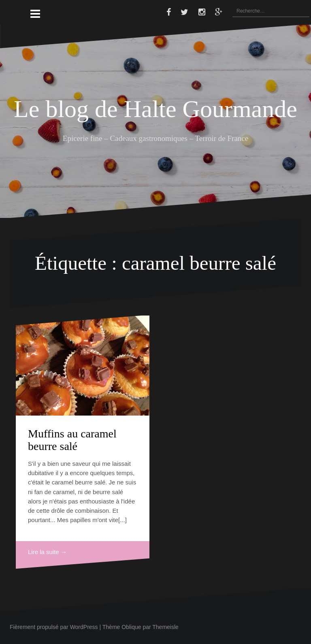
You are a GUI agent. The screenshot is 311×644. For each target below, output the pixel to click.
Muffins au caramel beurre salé (72, 440)
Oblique (131, 627)
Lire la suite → (47, 552)
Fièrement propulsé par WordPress (54, 627)
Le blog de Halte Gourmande (155, 109)
